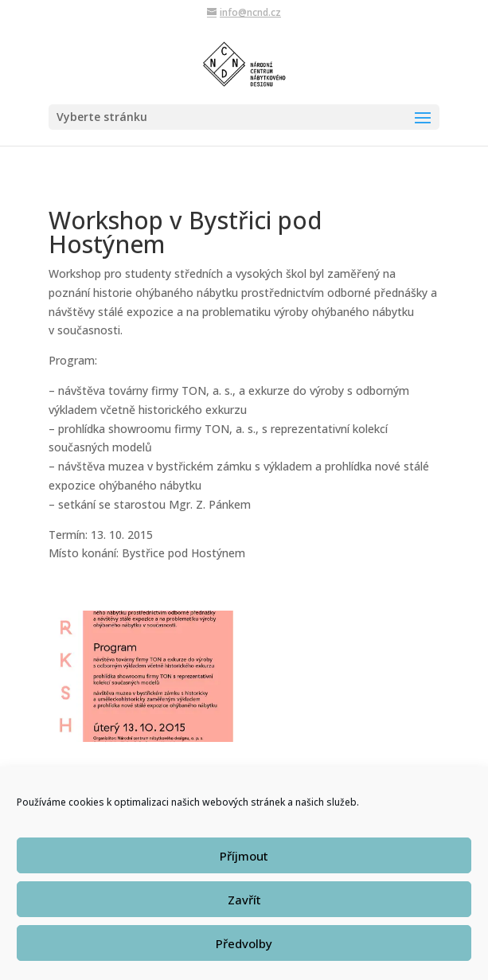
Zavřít (244, 909)
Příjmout (244, 865)
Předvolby (244, 953)
